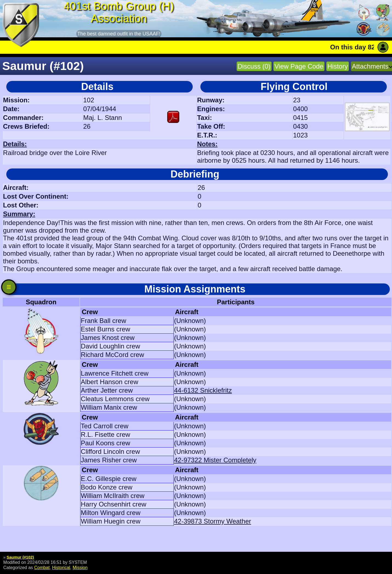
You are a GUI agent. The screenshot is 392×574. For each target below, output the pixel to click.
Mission (80, 567)
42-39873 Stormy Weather (213, 521)
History (338, 66)
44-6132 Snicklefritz (203, 390)
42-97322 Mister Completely (215, 460)
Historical (61, 567)
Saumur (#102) (20, 557)
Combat (42, 567)
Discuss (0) (254, 66)
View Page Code (299, 66)
